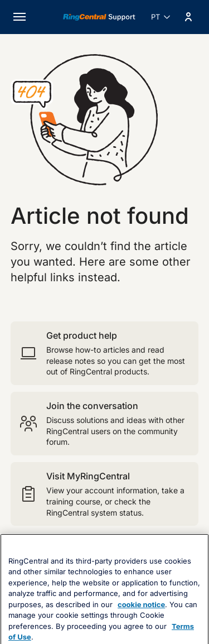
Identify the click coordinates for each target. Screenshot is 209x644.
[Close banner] (194, 569)
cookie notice (141, 627)
